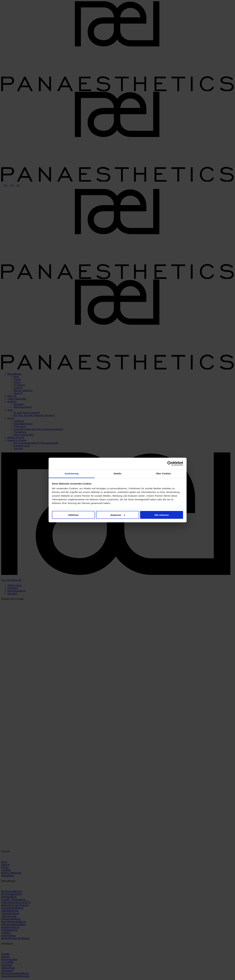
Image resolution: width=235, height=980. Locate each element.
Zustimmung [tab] (72, 473)
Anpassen (118, 515)
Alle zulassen (161, 515)
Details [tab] (118, 473)
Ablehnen (73, 515)
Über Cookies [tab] (164, 473)
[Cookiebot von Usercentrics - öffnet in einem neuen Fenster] (170, 463)
